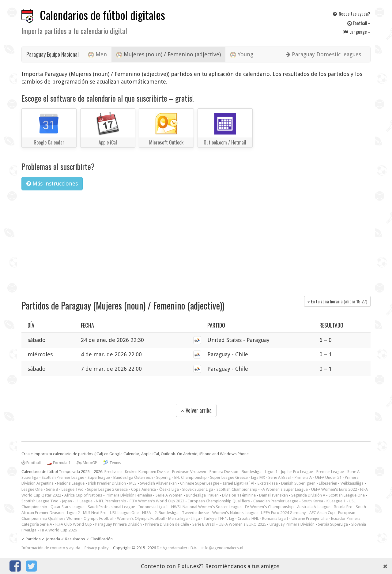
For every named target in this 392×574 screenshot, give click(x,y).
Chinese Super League (200, 483)
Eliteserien (328, 483)
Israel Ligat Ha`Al (238, 483)
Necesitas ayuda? (351, 13)
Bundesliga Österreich (133, 477)
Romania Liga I (275, 518)
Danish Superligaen (298, 483)
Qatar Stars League (68, 507)
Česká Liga (169, 489)
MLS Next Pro (95, 513)
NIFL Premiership (111, 501)
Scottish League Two (40, 501)
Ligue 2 (73, 513)
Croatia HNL (248, 518)
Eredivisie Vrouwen (189, 472)
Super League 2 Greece (107, 489)
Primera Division (224, 472)
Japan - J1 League (77, 501)
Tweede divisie (195, 513)
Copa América (143, 489)
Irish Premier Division (107, 483)
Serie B (52, 489)
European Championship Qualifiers (219, 501)
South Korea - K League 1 (324, 501)
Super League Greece (229, 477)
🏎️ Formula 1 (59, 463)
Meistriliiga (178, 518)
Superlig (164, 477)
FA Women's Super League (284, 489)
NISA (147, 513)
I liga (196, 518)
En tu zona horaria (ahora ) (337, 301)
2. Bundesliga (166, 513)
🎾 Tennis (112, 463)
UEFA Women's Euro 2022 (334, 489)
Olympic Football (99, 518)
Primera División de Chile (167, 524)
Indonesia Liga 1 (153, 507)
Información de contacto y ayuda (51, 548)
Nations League (71, 483)
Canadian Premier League (276, 501)
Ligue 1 (271, 472)
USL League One (124, 513)
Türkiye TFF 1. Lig (219, 518)
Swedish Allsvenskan (158, 483)
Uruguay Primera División (292, 524)
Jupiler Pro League (297, 472)
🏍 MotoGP (87, 463)
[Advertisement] (196, 241)
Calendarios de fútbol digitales (102, 15)
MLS (133, 483)
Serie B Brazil (204, 524)
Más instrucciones (52, 184)
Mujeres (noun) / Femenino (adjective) (168, 54)
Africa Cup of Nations (83, 495)
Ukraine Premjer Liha (310, 518)
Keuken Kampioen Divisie (147, 472)
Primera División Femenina (129, 495)
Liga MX (258, 477)
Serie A (353, 472)
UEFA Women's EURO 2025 (242, 524)
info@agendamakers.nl (222, 548)
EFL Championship (190, 477)
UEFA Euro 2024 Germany (283, 513)
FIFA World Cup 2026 (58, 530)
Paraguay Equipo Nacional (53, 54)
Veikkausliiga (352, 483)
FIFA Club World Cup (74, 524)
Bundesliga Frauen (202, 495)
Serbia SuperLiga (333, 524)
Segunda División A (308, 495)
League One (32, 489)
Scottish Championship (237, 489)
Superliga (30, 477)
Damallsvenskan (273, 495)
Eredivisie (113, 472)
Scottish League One (347, 495)
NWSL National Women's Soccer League (206, 507)
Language (356, 32)
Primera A (303, 477)
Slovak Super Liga (198, 489)
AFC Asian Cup (322, 513)
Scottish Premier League (63, 477)
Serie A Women (169, 495)
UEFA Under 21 (328, 477)
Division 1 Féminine (239, 495)
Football (359, 23)
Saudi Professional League (111, 507)
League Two (73, 489)
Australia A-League (314, 507)
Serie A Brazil (280, 477)
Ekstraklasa (268, 483)
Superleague (99, 477)
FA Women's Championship (269, 507)
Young (242, 54)
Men (97, 54)
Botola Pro (343, 507)
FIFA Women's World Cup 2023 (157, 501)
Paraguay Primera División (119, 524)
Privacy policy (97, 548)
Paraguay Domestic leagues (323, 54)
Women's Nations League (235, 513)
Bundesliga (252, 472)
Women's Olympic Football (141, 518)
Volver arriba (196, 410)
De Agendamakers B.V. (177, 548)
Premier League (330, 472)
